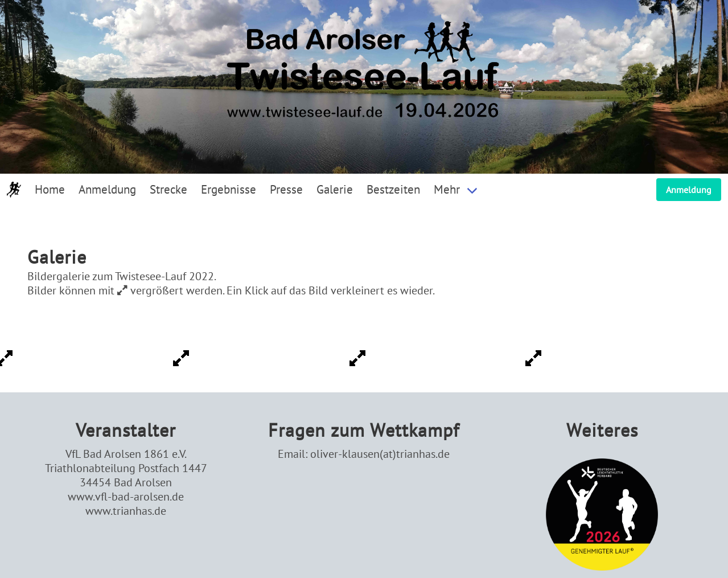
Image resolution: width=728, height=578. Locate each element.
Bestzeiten (393, 189)
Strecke (168, 189)
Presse (286, 189)
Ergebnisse (229, 189)
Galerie (335, 189)
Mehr (447, 189)
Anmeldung (107, 189)
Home (50, 189)
